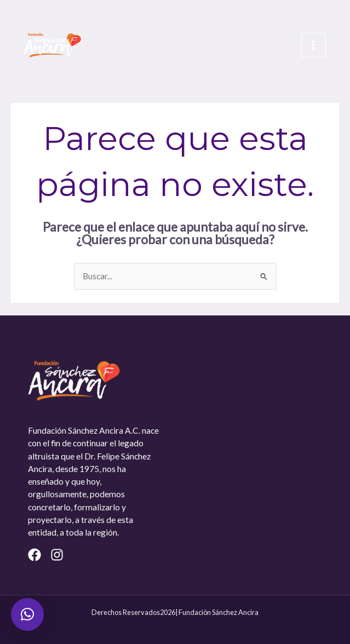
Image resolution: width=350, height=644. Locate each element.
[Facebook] (35, 555)
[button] (27, 614)
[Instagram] (57, 555)
